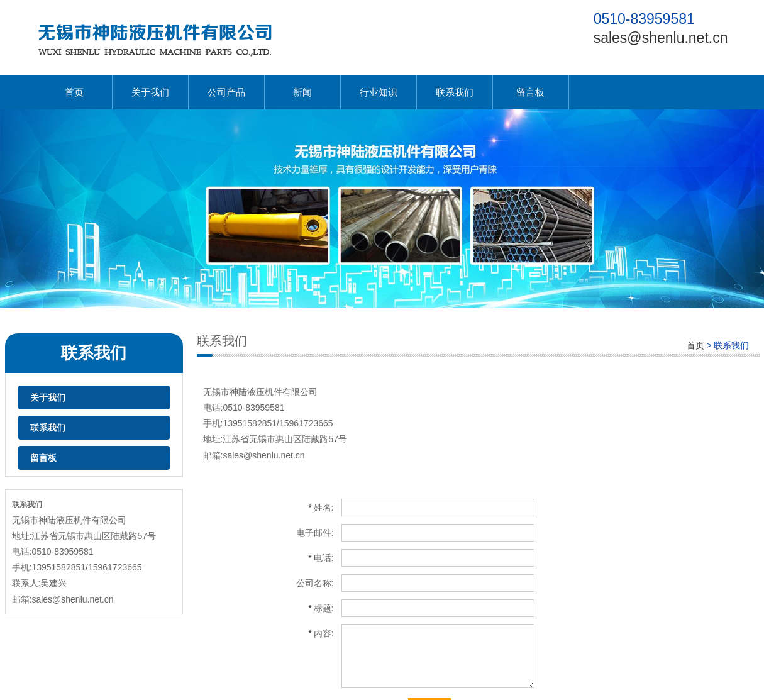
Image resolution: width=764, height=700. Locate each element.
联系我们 (455, 92)
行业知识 (379, 92)
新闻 (302, 92)
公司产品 (226, 92)
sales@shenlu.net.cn (661, 38)
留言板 (530, 92)
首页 (74, 92)
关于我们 (150, 92)
